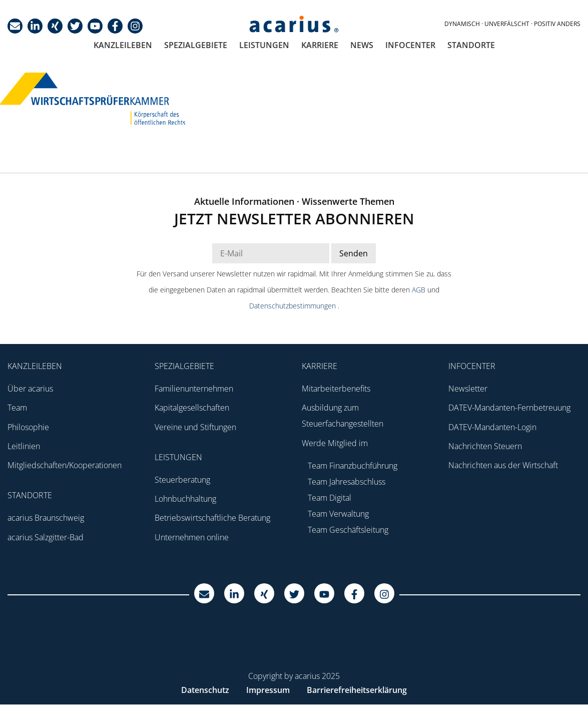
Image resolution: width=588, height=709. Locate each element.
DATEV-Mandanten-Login (492, 427)
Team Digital (330, 498)
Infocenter (410, 45)
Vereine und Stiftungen (195, 427)
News (362, 45)
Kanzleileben (123, 45)
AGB (420, 290)
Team (17, 408)
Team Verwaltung (338, 514)
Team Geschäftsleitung (348, 530)
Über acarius (30, 389)
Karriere (320, 45)
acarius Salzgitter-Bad (46, 537)
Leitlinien (24, 446)
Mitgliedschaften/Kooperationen (65, 465)
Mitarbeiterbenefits (336, 389)
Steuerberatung (182, 480)
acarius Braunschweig (46, 518)
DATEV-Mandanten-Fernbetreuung (509, 408)
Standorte (471, 45)
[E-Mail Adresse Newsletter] (271, 253)
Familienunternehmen (194, 389)
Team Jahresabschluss (347, 482)
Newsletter (468, 389)
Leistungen (264, 45)
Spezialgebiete (196, 45)
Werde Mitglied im (335, 443)
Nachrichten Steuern (485, 446)
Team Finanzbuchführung (353, 466)
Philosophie (28, 427)
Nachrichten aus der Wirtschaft (503, 465)
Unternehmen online (192, 537)
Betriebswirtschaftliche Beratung (212, 518)
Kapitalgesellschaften (192, 408)
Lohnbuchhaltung (185, 499)
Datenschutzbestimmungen (293, 306)
